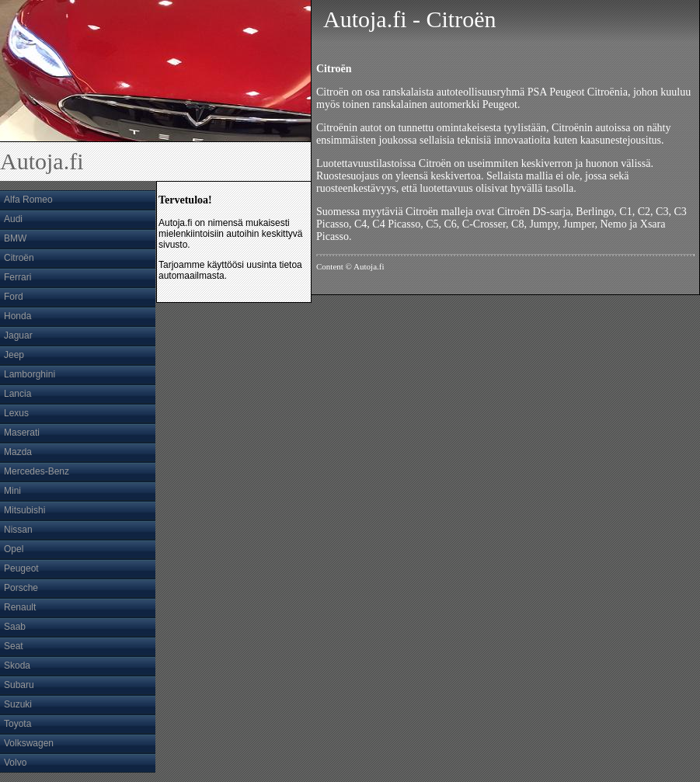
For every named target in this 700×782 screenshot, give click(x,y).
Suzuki (18, 704)
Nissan (18, 530)
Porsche (21, 588)
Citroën (19, 258)
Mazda (18, 452)
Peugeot (21, 568)
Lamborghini (30, 374)
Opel (14, 549)
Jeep (14, 355)
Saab (15, 627)
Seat (14, 646)
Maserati (22, 433)
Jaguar (18, 335)
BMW (15, 238)
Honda (17, 316)
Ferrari (17, 277)
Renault (20, 607)
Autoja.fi (42, 161)
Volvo (15, 763)
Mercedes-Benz (37, 471)
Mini (12, 491)
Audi (13, 219)
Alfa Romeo (28, 200)
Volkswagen (29, 743)
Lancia (17, 394)
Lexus (16, 413)
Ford (14, 297)
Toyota (17, 724)
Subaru (19, 685)
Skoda (17, 666)
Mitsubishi (24, 510)
